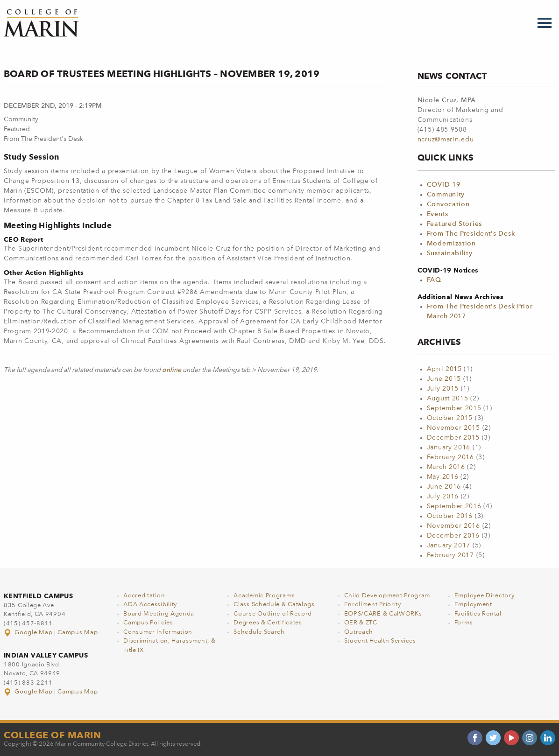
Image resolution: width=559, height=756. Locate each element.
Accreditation (144, 596)
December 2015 (453, 438)
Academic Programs (264, 596)
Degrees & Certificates (268, 623)
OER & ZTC (361, 623)
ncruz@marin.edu (446, 140)
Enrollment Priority (373, 605)
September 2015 (454, 408)
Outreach (359, 632)
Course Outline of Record (273, 614)
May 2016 (443, 477)
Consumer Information (158, 632)
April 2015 (444, 369)
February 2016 (450, 457)
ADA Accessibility (150, 605)
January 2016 (449, 448)
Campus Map (78, 633)
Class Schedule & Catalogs (274, 605)
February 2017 (450, 555)
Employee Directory (485, 596)
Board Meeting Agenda (159, 614)
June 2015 (444, 379)
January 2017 (449, 546)
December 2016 (453, 536)
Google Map (29, 633)
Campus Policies (148, 623)
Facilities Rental (478, 614)
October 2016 (450, 516)
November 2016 (453, 526)
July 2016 (443, 497)
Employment (473, 605)
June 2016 (444, 487)
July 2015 (443, 389)
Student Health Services (380, 641)
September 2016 (454, 506)
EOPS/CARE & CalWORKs (383, 614)
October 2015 (450, 418)
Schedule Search (259, 632)
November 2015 (453, 428)
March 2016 (446, 467)
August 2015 (448, 399)
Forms (464, 623)
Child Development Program (387, 596)
